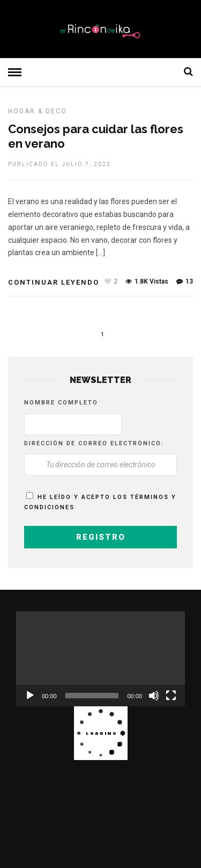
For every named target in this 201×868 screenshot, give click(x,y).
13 (185, 281)
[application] (100, 659)
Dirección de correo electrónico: (94, 443)
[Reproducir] (30, 696)
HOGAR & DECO (38, 111)
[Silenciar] (154, 696)
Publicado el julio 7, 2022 (59, 164)
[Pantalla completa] (171, 696)
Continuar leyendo (54, 282)
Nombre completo (61, 403)
